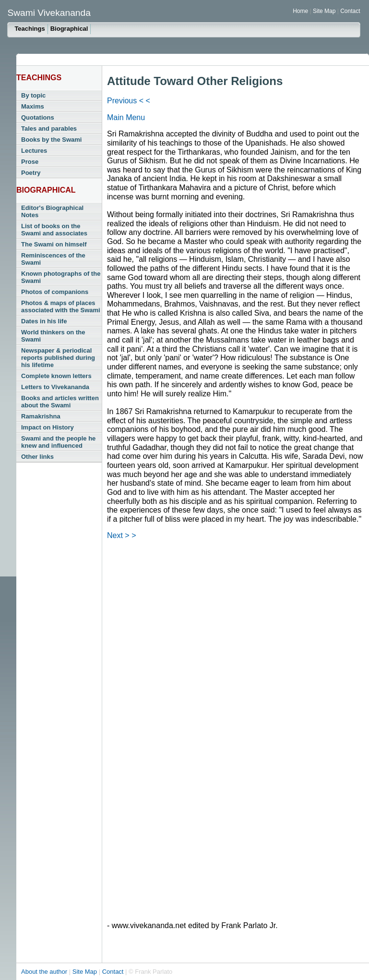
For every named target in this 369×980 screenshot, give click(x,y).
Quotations (38, 117)
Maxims (33, 106)
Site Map (325, 11)
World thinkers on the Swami (53, 336)
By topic (33, 95)
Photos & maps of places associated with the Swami (61, 306)
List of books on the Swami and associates (54, 230)
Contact (350, 11)
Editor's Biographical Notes (52, 211)
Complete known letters (56, 376)
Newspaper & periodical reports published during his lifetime (58, 358)
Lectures (34, 151)
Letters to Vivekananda (55, 387)
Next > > (121, 535)
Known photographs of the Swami (61, 277)
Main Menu (126, 117)
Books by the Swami (51, 140)
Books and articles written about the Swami (60, 402)
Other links (37, 457)
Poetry (31, 173)
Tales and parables (49, 129)
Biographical (69, 29)
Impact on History (48, 427)
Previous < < (129, 101)
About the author (45, 972)
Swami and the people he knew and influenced (58, 442)
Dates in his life (44, 321)
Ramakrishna (41, 416)
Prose (30, 162)
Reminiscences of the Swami (53, 259)
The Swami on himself (54, 244)
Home (300, 11)
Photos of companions (55, 292)
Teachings (30, 29)
